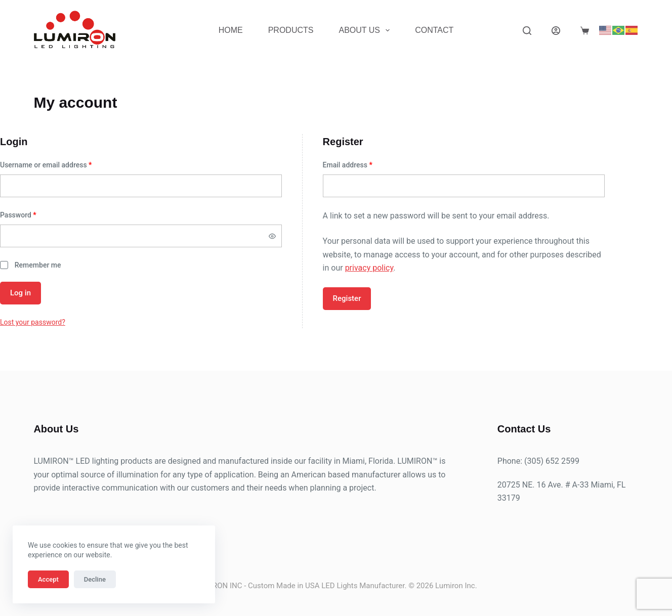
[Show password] (272, 236)
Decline (95, 579)
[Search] (527, 31)
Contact (434, 30)
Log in (20, 293)
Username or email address (60, 164)
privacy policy (369, 268)
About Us (366, 30)
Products (291, 30)
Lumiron (449, 586)
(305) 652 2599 (552, 461)
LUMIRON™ (53, 461)
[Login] (556, 31)
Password (32, 214)
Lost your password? (33, 322)
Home (231, 30)
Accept (48, 579)
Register (347, 298)
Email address (362, 164)
